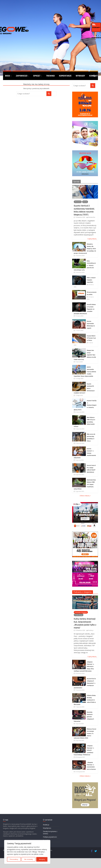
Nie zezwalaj (28, 859)
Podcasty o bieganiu (83, 592)
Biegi (8, 76)
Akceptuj (42, 859)
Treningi (50, 76)
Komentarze (65, 76)
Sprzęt (37, 76)
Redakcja (91, 630)
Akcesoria (78, 202)
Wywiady (80, 76)
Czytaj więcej (92, 239)
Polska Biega (79, 615)
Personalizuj (14, 859)
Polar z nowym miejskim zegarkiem (91, 280)
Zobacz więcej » (85, 496)
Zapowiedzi (22, 76)
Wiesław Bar (92, 217)
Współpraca (47, 828)
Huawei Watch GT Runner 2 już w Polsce (91, 338)
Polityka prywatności (50, 837)
